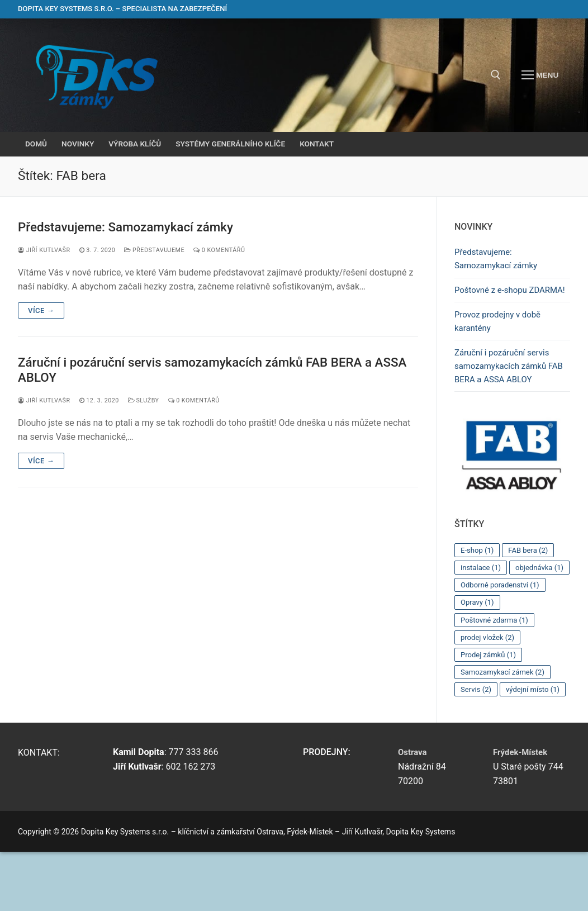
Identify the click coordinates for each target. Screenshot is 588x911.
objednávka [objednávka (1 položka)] (486, 609)
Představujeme (163, 251)
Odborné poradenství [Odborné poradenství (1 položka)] (503, 627)
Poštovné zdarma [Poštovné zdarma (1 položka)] (497, 662)
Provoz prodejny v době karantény (501, 340)
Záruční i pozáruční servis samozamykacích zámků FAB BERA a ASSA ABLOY (208, 372)
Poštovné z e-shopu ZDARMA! (493, 300)
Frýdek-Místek (522, 811)
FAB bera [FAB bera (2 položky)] (532, 573)
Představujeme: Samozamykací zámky (133, 227)
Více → (41, 312)
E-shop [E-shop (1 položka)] (478, 573)
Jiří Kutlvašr (46, 251)
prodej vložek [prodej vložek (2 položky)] (489, 680)
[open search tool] (496, 75)
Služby (151, 404)
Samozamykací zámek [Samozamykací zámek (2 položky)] (506, 715)
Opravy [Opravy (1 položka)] (478, 644)
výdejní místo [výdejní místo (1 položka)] (489, 751)
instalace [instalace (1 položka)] (482, 591)
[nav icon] (540, 75)
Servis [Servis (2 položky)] (477, 733)
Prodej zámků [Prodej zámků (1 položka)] (490, 698)
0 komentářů (232, 251)
